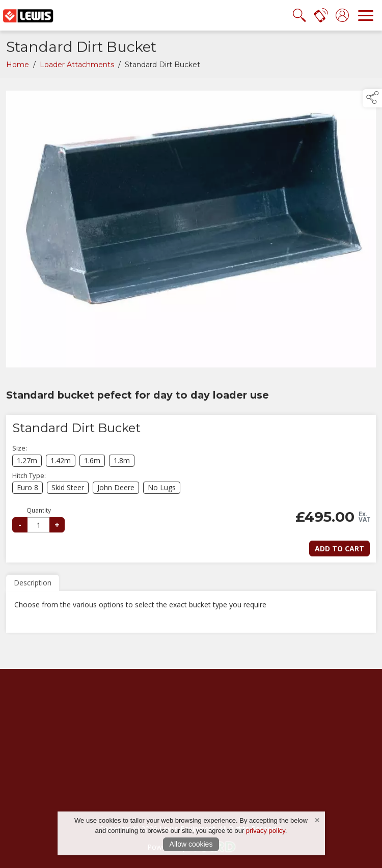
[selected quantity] (38, 527)
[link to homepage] (28, 15)
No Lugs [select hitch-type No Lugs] (162, 490)
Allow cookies (191, 844)
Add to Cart (339, 551)
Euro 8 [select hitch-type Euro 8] (28, 490)
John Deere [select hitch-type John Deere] (116, 490)
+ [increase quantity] (57, 527)
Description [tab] (33, 585)
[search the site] (299, 15)
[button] (372, 98)
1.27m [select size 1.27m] (27, 463)
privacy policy (266, 831)
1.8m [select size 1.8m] (122, 463)
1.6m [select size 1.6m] (92, 463)
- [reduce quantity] (20, 526)
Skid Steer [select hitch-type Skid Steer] (68, 490)
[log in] (342, 15)
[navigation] (366, 15)
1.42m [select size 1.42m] (61, 463)
